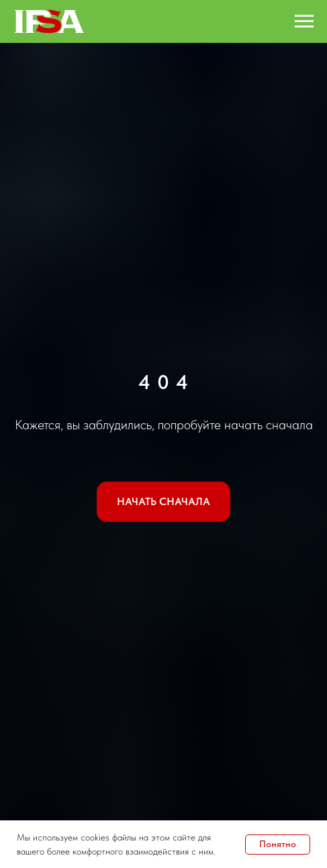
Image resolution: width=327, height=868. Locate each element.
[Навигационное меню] (304, 21)
